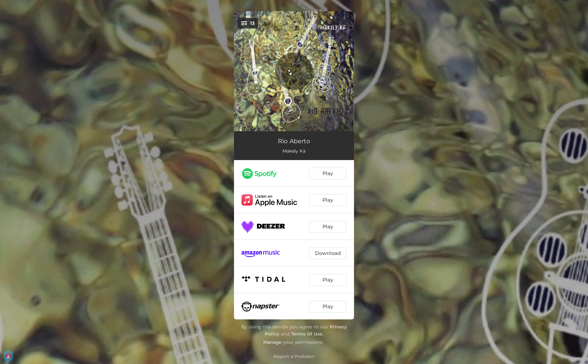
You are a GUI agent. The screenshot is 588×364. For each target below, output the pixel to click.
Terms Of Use (307, 334)
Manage (272, 342)
